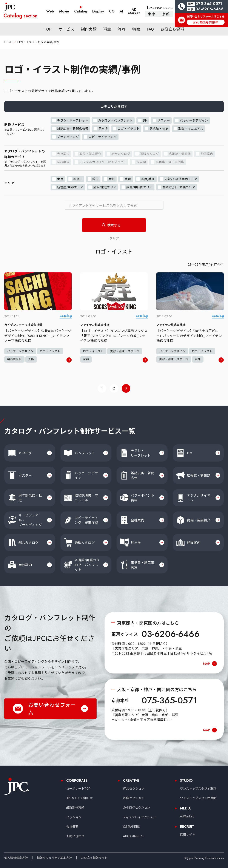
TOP (48, 29)
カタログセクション (137, 807)
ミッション (74, 817)
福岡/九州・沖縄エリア (179, 187)
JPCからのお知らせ (79, 798)
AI (121, 11)
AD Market (134, 11)
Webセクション (134, 788)
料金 (107, 29)
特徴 (136, 29)
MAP (206, 664)
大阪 (112, 179)
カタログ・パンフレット (116, 120)
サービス (66, 29)
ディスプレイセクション (139, 817)
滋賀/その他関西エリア (181, 179)
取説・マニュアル (191, 128)
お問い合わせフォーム (52, 708)
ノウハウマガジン (128, 24)
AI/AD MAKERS (133, 836)
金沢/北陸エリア (105, 187)
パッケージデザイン (194, 120)
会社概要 (72, 826)
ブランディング (68, 136)
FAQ (150, 29)
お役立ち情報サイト (94, 858)
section (20, 16)
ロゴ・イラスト (129, 128)
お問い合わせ (75, 836)
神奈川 (78, 179)
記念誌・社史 (159, 128)
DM (145, 120)
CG (112, 11)
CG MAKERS (131, 826)
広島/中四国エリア (139, 187)
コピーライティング (103, 136)
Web (50, 11)
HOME (8, 42)
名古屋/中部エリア (70, 187)
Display (98, 11)
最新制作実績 (75, 807)
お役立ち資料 (172, 29)
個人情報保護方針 (16, 858)
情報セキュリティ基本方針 (55, 858)
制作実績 (89, 29)
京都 (166, 14)
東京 (152, 14)
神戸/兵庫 (148, 179)
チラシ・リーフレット (73, 120)
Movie (64, 11)
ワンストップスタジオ (198, 788)
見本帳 (103, 128)
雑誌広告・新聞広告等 (73, 128)
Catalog (81, 11)
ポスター (164, 120)
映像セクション (134, 798)
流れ (122, 29)
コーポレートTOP (78, 788)
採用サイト (188, 834)
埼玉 (96, 179)
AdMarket (187, 816)
